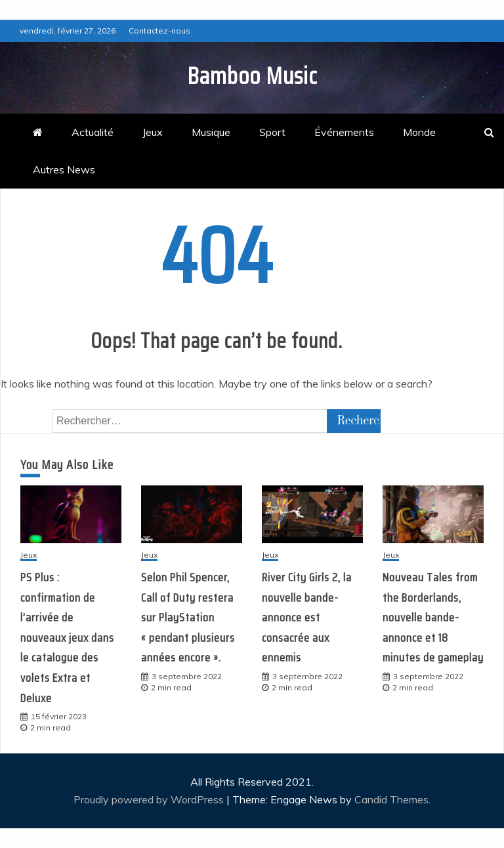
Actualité (93, 132)
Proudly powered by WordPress (150, 799)
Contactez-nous (159, 31)
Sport (272, 132)
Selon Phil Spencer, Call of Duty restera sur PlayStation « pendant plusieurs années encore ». (188, 617)
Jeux (153, 132)
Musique (211, 132)
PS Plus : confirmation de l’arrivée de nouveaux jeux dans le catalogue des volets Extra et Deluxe (67, 638)
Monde (419, 132)
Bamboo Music (252, 76)
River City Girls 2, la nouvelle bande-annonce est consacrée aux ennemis (307, 617)
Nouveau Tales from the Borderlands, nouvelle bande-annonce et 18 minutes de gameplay (433, 617)
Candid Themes (391, 799)
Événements (344, 132)
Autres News (64, 169)
